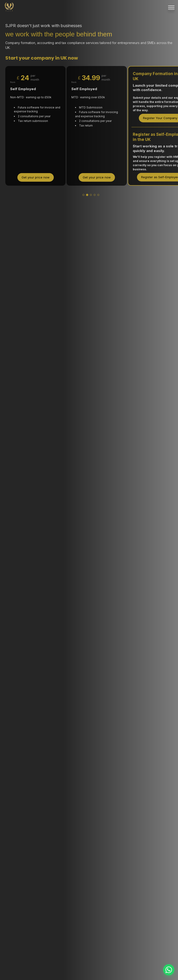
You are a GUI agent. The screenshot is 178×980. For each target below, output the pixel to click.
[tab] (83, 195)
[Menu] (171, 7)
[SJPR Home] (9, 7)
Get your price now (36, 177)
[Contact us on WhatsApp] (169, 970)
